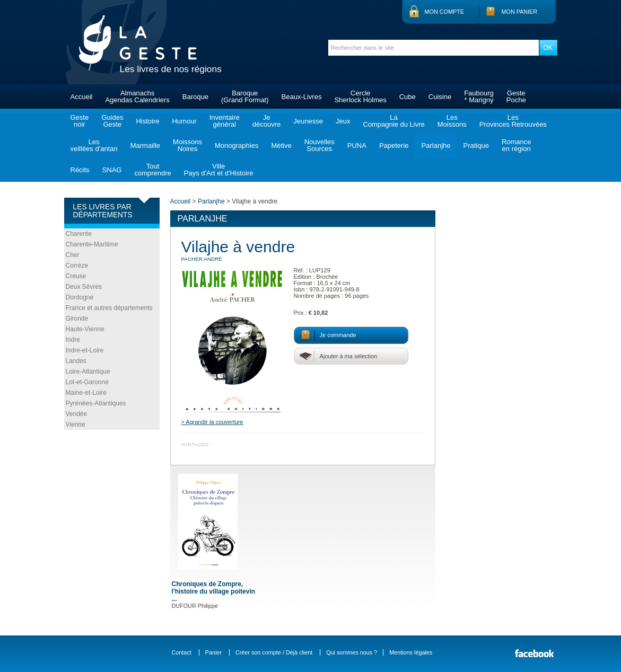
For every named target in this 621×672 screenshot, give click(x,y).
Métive (281, 145)
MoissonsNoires (187, 145)
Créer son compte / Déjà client (274, 652)
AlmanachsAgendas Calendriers (137, 96)
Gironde (77, 319)
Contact (182, 652)
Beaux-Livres (302, 97)
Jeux (343, 121)
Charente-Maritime (92, 244)
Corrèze (77, 266)
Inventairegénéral (225, 121)
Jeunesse (308, 121)
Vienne (76, 425)
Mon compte (444, 12)
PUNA (357, 145)
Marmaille (145, 145)
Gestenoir (80, 121)
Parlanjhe (436, 145)
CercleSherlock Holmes (360, 96)
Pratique (476, 145)
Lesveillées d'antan (94, 145)
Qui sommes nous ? (352, 652)
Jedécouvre (266, 121)
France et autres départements (109, 308)
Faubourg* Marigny (479, 96)
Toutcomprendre (152, 170)
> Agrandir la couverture (212, 422)
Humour (184, 121)
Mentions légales (411, 652)
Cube (408, 97)
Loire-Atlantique (88, 372)
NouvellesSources (320, 145)
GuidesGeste (112, 121)
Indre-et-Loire (85, 350)
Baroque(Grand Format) (245, 96)
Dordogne (80, 297)
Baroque (195, 97)
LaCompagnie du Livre (393, 121)
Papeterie (394, 145)
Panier (213, 652)
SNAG (112, 170)
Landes (76, 361)
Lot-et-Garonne (87, 382)
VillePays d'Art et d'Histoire (219, 170)
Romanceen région (517, 145)
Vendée (77, 414)
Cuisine (440, 97)
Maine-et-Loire (86, 393)
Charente (79, 234)
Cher (73, 255)
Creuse (76, 276)
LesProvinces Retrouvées (513, 121)
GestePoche (516, 96)
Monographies (237, 145)
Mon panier (520, 12)
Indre (73, 340)
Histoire (147, 121)
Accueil (82, 97)
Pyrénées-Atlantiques (96, 403)
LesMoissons (452, 121)
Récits (80, 170)
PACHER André (202, 259)
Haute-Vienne (85, 329)
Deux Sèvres (84, 287)
